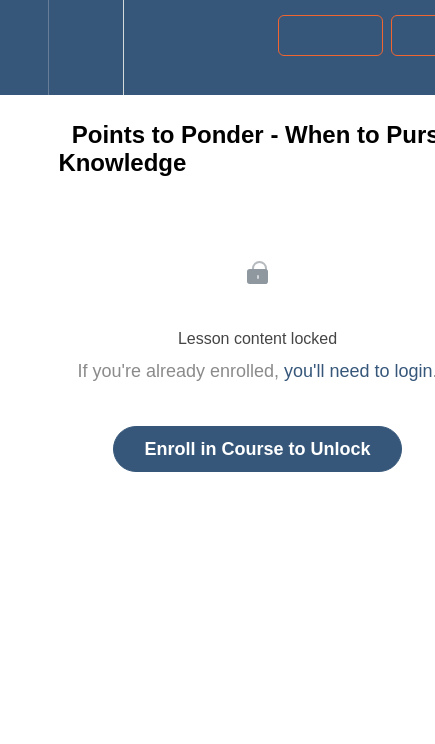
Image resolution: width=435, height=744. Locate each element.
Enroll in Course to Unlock (257, 449)
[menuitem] (85, 47)
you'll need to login (358, 371)
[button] (24, 47)
